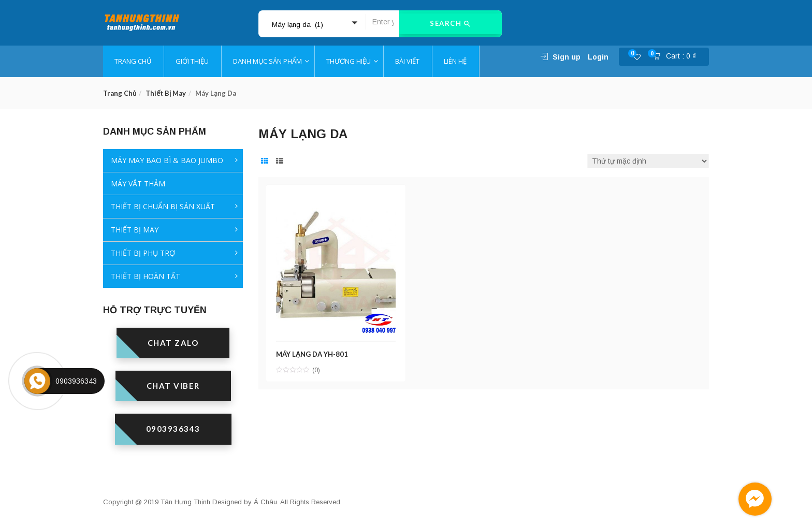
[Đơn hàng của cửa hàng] (648, 161)
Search (450, 24)
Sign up (567, 57)
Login (598, 57)
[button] (678, 57)
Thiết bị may (166, 93)
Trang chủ (120, 93)
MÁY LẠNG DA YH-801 (313, 353)
